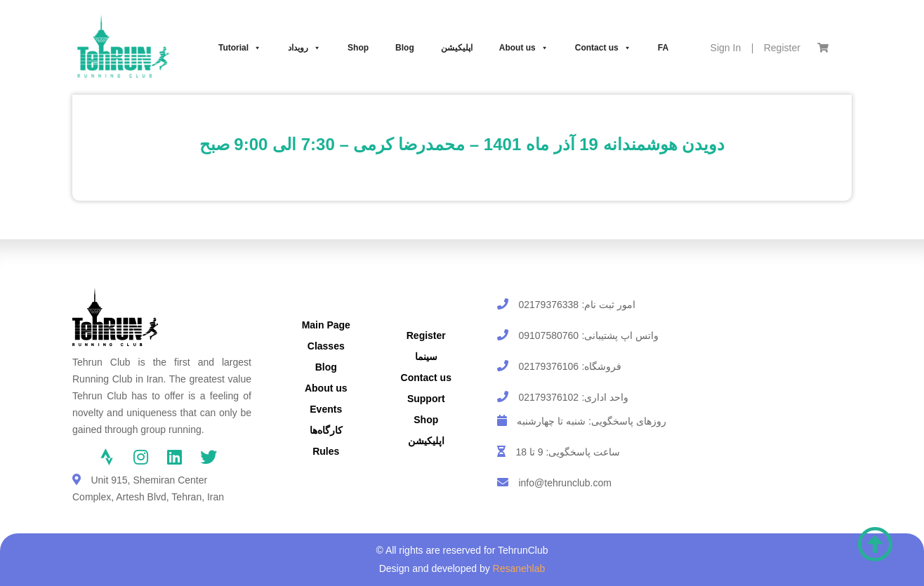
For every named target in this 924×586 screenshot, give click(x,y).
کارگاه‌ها (326, 430)
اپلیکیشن (457, 48)
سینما (426, 357)
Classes (326, 346)
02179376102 (548, 397)
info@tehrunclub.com (565, 483)
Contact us (603, 48)
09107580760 (548, 335)
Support (426, 399)
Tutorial (240, 48)
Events (326, 409)
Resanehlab (519, 568)
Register (782, 48)
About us (524, 48)
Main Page (326, 325)
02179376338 (548, 305)
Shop (358, 48)
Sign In (726, 48)
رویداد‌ (304, 48)
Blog (405, 48)
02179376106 (548, 366)
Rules (326, 451)
